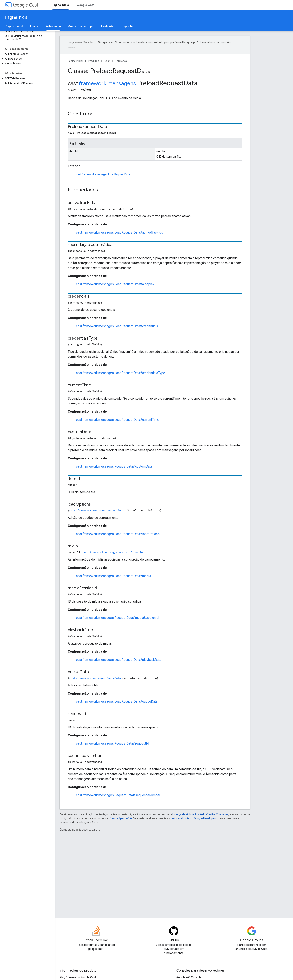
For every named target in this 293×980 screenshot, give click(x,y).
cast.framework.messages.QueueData (95, 678)
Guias (34, 26)
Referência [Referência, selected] (53, 26)
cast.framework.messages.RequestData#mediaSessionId (117, 618)
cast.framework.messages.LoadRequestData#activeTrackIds (119, 232)
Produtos (94, 61)
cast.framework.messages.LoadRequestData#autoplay (115, 284)
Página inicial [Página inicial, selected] (61, 5)
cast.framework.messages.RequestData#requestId (112, 743)
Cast (26, 5)
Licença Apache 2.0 (120, 818)
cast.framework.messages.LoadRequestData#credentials (117, 326)
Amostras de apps (81, 26)
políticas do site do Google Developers (194, 818)
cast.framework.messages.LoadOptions (97, 510)
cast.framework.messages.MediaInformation (113, 552)
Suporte (127, 26)
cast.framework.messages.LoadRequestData (103, 174)
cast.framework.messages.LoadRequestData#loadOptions (118, 534)
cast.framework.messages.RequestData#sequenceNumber (118, 795)
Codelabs (108, 26)
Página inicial (17, 17)
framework (93, 83)
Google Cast (86, 5)
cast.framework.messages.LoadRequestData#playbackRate (119, 660)
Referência (121, 61)
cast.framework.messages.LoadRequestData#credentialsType (120, 373)
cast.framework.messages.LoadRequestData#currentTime (118, 420)
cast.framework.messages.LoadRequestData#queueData (117, 702)
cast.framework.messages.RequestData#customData (114, 466)
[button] (27, 59)
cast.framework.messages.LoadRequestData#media (113, 576)
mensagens (122, 83)
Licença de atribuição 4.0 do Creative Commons (200, 814)
